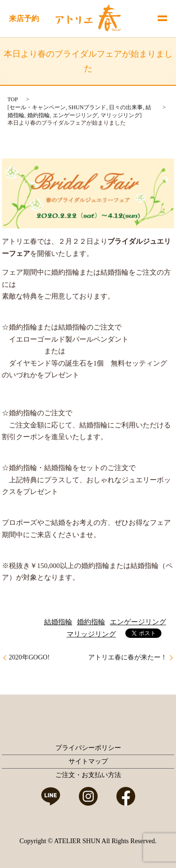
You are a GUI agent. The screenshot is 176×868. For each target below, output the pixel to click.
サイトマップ (88, 761)
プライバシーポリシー (88, 748)
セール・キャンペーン (38, 107)
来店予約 (24, 19)
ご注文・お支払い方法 (88, 775)
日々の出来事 (126, 107)
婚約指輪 (38, 115)
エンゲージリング (75, 115)
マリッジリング (120, 115)
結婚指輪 (58, 622)
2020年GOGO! (29, 657)
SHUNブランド (88, 107)
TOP (13, 99)
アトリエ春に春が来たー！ (128, 657)
